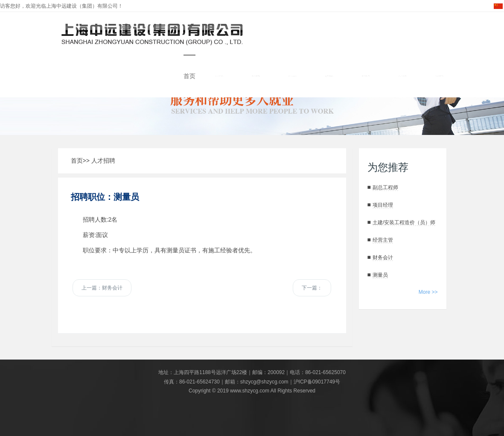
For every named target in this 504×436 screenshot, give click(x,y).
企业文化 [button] (293, 76)
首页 (189, 76)
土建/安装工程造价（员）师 (404, 222)
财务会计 (383, 258)
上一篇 (102, 288)
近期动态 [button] (366, 76)
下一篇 (312, 288)
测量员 (380, 275)
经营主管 (383, 240)
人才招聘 (103, 161)
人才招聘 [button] (403, 76)
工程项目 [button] (329, 76)
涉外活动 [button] (256, 76)
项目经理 (383, 205)
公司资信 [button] (219, 76)
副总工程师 (385, 187)
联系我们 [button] (439, 76)
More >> (428, 292)
